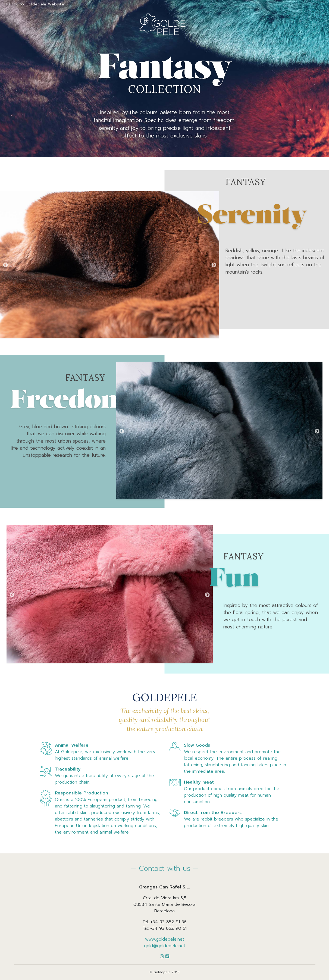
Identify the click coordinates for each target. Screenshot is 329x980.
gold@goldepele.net (165, 946)
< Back (35, 4)
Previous (5, 265)
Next (214, 265)
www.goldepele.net (165, 939)
